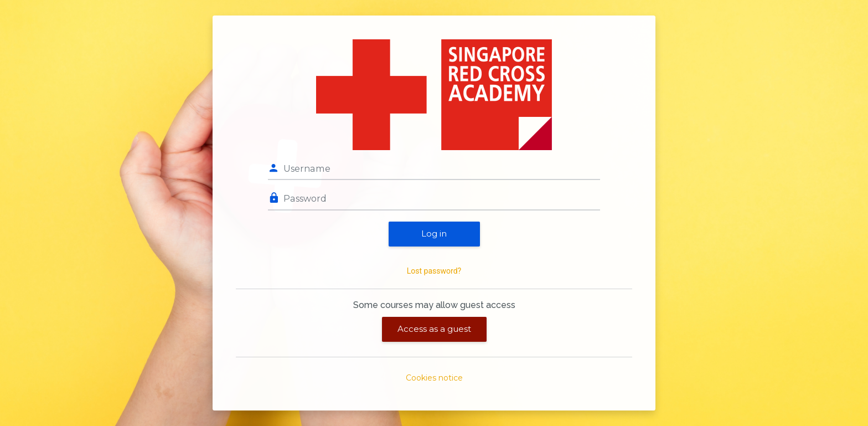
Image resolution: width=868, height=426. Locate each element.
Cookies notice (434, 378)
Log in (434, 233)
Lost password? (434, 271)
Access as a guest (434, 329)
